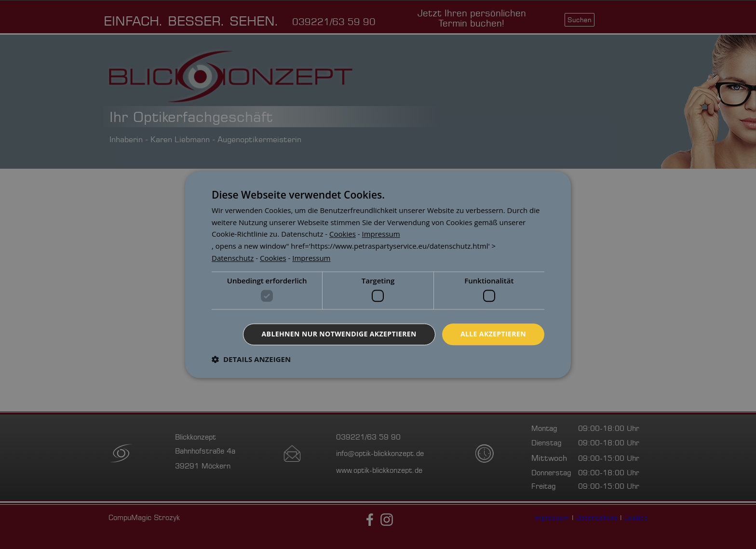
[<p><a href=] (302, 234)
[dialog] (378, 274)
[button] (251, 359)
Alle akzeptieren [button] (493, 334)
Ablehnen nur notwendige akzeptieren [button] (339, 334)
